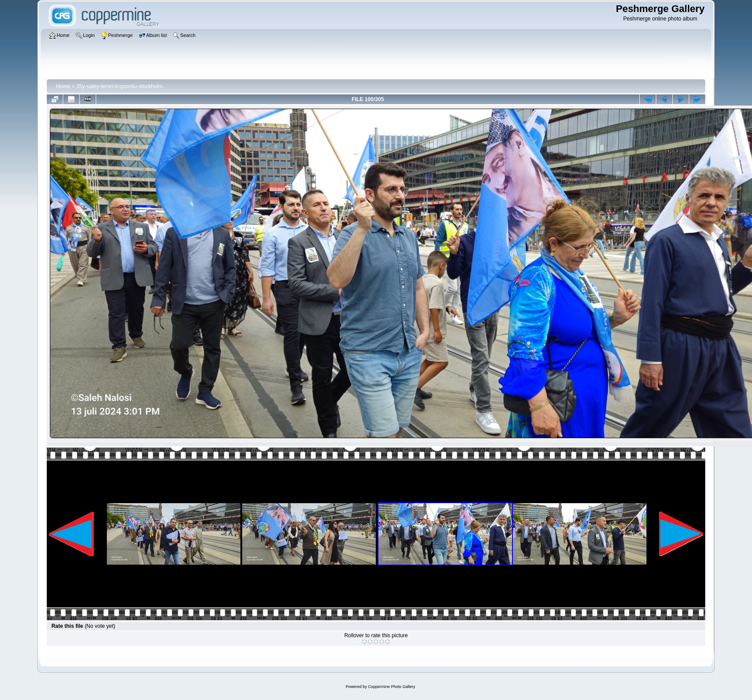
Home (63, 86)
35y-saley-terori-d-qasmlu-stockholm (119, 86)
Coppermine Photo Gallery (391, 687)
